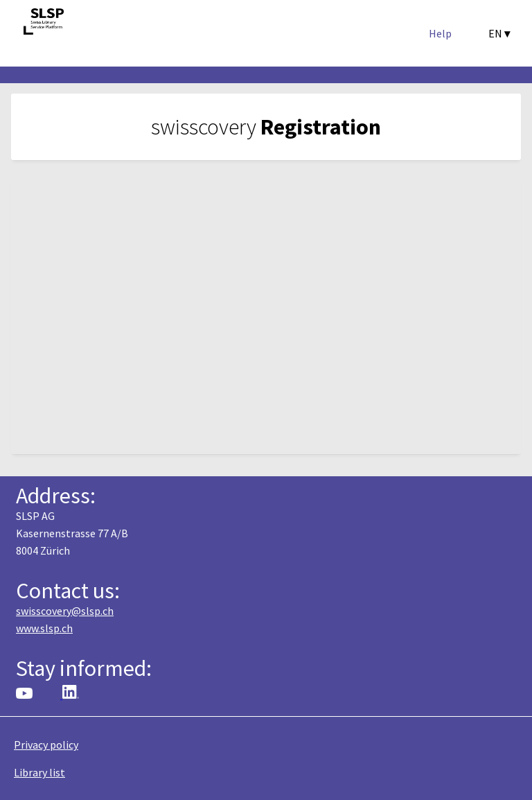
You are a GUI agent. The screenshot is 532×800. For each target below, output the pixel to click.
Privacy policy (46, 745)
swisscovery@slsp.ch (65, 611)
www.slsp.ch (44, 628)
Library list (39, 772)
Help (440, 33)
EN (499, 33)
